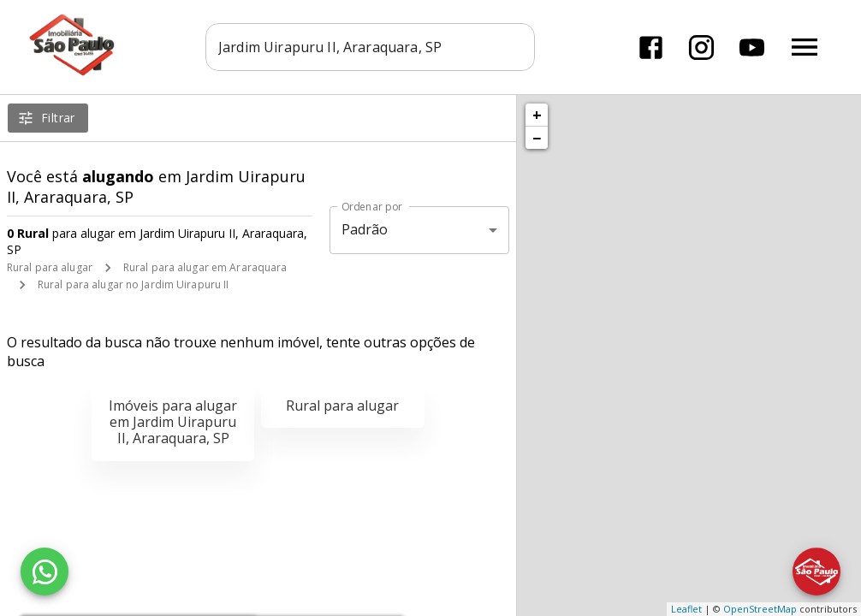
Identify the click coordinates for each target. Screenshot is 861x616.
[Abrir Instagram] (701, 47)
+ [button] (537, 115)
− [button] (537, 138)
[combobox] (370, 47)
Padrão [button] (365, 229)
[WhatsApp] (45, 572)
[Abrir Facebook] (651, 47)
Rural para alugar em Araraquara (205, 267)
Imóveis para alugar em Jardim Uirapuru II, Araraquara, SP (173, 422)
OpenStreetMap (760, 609)
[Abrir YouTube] (752, 47)
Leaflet (686, 609)
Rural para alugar (50, 267)
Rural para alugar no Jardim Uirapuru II (133, 284)
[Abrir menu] (805, 47)
